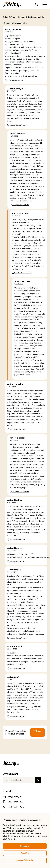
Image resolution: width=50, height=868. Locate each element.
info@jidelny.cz (12, 797)
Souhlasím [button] (25, 846)
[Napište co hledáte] (22, 780)
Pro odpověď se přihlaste (15, 80)
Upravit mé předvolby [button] (25, 860)
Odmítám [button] (25, 853)
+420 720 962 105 (13, 802)
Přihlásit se (38, 732)
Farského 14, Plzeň (14, 807)
